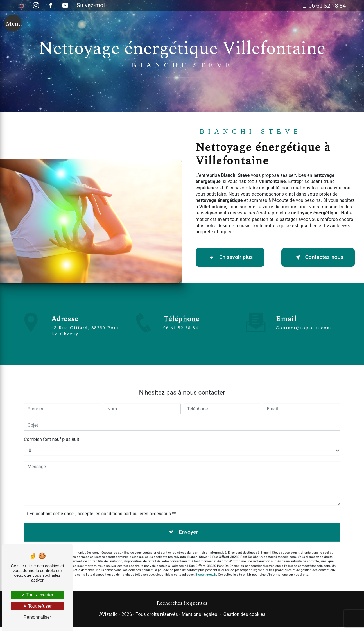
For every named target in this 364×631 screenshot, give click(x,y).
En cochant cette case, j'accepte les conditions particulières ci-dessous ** (103, 505)
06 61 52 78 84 (181, 336)
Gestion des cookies (245, 614)
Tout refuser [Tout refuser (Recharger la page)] (37, 606)
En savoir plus (230, 257)
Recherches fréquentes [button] (182, 603)
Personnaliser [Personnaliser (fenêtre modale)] (37, 617)
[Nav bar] (13, 23)
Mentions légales (199, 614)
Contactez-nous (318, 257)
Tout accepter (37, 595)
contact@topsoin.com (304, 320)
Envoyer (188, 523)
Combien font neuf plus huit (52, 431)
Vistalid (110, 614)
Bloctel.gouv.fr (206, 566)
